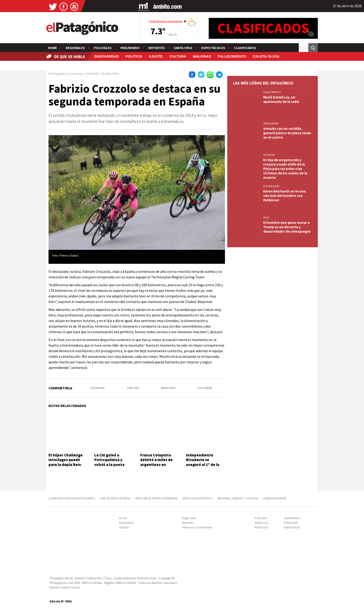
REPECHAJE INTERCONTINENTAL (157, 498)
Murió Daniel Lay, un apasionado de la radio (281, 99)
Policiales (103, 48)
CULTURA (178, 56)
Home (52, 48)
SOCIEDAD (269, 155)
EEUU (266, 218)
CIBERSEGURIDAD (275, 498)
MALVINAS (202, 56)
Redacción (261, 527)
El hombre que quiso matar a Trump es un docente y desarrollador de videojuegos (287, 227)
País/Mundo (130, 48)
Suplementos (292, 518)
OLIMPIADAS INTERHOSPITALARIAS (72, 498)
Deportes (157, 48)
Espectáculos (213, 48)
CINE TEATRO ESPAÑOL (115, 498)
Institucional (292, 527)
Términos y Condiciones (197, 527)
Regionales (75, 48)
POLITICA (134, 56)
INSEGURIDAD (107, 56)
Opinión (124, 527)
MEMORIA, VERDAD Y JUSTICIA (238, 498)
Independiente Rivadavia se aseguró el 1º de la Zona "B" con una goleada (203, 465)
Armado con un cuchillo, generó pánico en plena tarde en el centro (287, 133)
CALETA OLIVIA (266, 56)
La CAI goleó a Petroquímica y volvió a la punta (109, 460)
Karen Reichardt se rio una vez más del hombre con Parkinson (284, 196)
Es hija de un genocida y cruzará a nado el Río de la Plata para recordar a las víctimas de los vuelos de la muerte (285, 169)
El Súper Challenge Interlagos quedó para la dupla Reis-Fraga (66, 462)
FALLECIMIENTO (232, 56)
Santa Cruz (183, 48)
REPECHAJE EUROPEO (198, 498)
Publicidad (291, 523)
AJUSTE (156, 56)
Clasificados (245, 48)
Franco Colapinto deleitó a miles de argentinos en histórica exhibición (158, 462)
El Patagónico (58, 74)
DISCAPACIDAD (271, 186)
